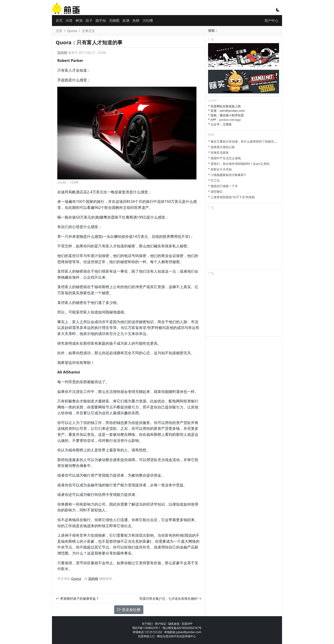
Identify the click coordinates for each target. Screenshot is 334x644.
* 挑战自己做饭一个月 (223, 186)
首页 (59, 20)
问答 (69, 20)
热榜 (136, 20)
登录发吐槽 (129, 610)
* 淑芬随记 (215, 191)
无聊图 (114, 20)
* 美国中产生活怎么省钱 (224, 158)
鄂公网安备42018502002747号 (182, 628)
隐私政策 (174, 624)
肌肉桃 (62, 53)
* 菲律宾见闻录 (218, 153)
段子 (89, 20)
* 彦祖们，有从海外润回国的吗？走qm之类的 (239, 164)
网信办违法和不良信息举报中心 (177, 636)
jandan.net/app (230, 120)
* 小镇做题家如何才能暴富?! (227, 175)
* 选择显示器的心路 (221, 147)
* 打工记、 (215, 180)
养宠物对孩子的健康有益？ (77, 598)
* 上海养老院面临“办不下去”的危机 (231, 197)
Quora (72, 31)
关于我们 (147, 624)
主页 (59, 31)
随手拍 (101, 20)
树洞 (79, 20)
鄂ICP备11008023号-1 (146, 628)
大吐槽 (148, 20)
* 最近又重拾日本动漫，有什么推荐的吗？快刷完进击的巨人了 (250, 141)
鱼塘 (126, 20)
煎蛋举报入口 (146, 636)
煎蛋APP (187, 624)
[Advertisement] (244, 240)
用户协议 (161, 624)
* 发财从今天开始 (220, 169)
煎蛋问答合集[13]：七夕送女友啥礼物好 (170, 598)
